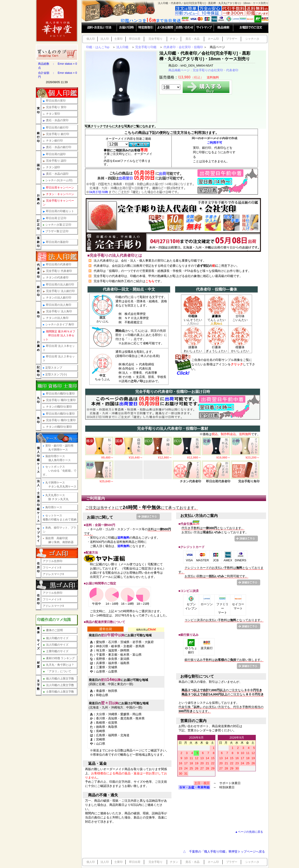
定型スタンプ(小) (55, 374)
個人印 (91, 39)
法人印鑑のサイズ (56, 645)
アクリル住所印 (53, 561)
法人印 (105, 39)
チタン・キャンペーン (58, 194)
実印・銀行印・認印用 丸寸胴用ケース (58, 448)
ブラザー (232, 39)
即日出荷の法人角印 (57, 305)
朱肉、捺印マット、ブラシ (59, 530)
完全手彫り (156, 39)
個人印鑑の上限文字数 (59, 679)
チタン (174, 39)
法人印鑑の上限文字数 (59, 685)
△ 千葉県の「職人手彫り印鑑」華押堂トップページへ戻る (224, 852)
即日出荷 (135, 39)
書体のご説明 (53, 630)
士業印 (118, 39)
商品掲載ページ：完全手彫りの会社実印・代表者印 (203, 70)
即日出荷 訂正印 (55, 218)
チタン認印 (51, 167)
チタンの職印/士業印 (57, 407)
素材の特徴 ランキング (59, 658)
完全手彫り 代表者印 (57, 271)
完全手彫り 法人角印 (57, 311)
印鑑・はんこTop (98, 47)
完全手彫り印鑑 (146, 47)
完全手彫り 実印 (55, 107)
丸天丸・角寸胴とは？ (59, 665)
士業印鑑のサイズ (56, 651)
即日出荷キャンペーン (58, 188)
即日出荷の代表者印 (57, 265)
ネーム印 (213, 39)
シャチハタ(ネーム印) (58, 180)
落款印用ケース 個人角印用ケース (57, 458)
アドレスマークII (53, 574)
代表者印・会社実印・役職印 (183, 47)
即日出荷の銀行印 (56, 128)
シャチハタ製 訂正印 (57, 225)
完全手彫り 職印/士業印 (59, 400)
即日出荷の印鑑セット (58, 211)
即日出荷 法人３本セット (59, 348)
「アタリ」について (57, 671)
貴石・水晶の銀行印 (57, 147)
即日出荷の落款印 (56, 242)
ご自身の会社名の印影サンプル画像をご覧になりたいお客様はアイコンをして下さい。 (223, 364)
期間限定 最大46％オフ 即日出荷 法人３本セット (59, 335)
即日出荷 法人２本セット (59, 358)
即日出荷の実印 (54, 101)
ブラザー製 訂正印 (56, 231)
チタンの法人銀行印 (57, 298)
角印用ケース (52, 507)
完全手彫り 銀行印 (56, 134)
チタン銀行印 (53, 141)
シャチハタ (252, 39)
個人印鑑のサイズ (56, 638)
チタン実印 (51, 114)
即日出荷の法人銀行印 (58, 285)
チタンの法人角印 (56, 318)
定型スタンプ (52, 368)
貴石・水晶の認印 (56, 174)
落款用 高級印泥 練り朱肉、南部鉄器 (58, 540)
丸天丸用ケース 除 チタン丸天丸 (56, 497)
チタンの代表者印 (56, 278)
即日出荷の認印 (54, 154)
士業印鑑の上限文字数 (59, 692)
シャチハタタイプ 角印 (58, 324)
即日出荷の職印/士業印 (59, 394)
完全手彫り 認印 (55, 161)
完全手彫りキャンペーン (58, 203)
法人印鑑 (122, 47)
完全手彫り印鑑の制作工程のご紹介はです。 (129, 281)
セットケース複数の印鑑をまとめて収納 (60, 518)
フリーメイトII (52, 568)
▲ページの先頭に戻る (249, 832)
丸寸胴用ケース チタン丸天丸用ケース (60, 485)
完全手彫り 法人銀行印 (59, 291)
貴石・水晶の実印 (56, 120)
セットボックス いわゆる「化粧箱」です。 (60, 471)
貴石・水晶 (192, 39)
